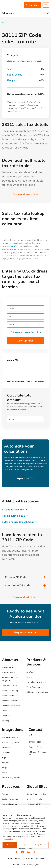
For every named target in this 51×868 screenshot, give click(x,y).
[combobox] (26, 325)
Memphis (12, 80)
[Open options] (40, 325)
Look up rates (26, 341)
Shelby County (15, 75)
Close (47, 808)
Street (12, 308)
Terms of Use (7, 834)
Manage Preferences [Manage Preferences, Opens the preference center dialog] (41, 845)
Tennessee (12, 69)
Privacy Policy (8, 839)
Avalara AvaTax (12, 246)
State (11, 325)
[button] (5, 23)
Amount (13, 419)
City (11, 316)
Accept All (10, 845)
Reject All (26, 845)
